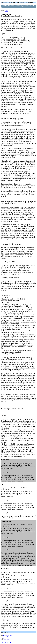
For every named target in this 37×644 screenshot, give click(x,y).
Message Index (8, 636)
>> (7, 11)
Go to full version (6, 642)
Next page (6, 639)
